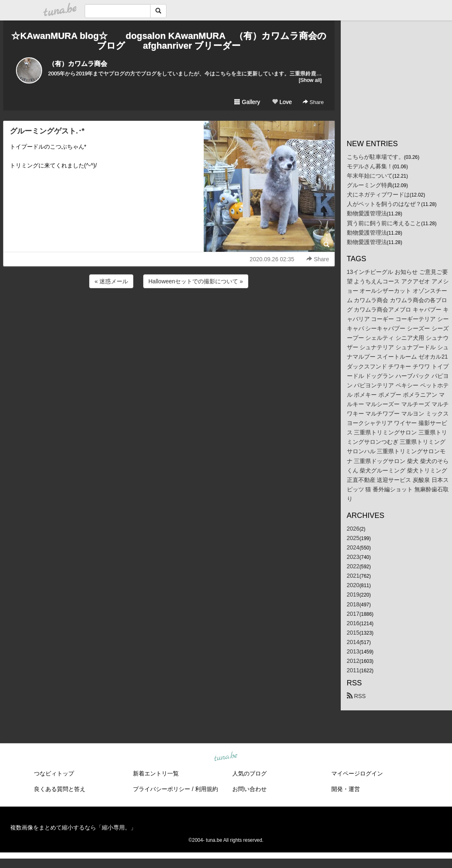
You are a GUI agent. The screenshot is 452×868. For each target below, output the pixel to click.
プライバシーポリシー (162, 789)
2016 (353, 623)
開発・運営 (346, 789)
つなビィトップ (54, 773)
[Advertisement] (169, 312)
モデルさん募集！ (370, 166)
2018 (353, 604)
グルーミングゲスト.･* (47, 131)
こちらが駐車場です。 (376, 157)
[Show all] (310, 80)
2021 (353, 576)
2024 (353, 547)
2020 (353, 585)
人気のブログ (250, 773)
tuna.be (226, 757)
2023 (353, 557)
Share (313, 102)
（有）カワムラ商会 (78, 64)
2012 (353, 661)
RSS (356, 696)
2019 (353, 594)
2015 (353, 633)
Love (282, 102)
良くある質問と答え (60, 789)
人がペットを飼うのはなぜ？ (384, 204)
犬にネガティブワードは (378, 194)
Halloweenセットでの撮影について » (196, 281)
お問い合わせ (250, 789)
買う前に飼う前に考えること (384, 223)
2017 (353, 614)
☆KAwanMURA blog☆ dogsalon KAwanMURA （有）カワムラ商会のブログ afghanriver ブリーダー (169, 41)
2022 (353, 566)
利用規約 (207, 789)
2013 (353, 651)
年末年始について (370, 176)
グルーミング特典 (370, 185)
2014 (353, 642)
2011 (353, 670)
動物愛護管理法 (367, 213)
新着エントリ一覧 (156, 773)
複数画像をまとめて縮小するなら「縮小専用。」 (73, 827)
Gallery (247, 102)
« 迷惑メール (111, 281)
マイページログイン (357, 773)
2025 (353, 538)
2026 (353, 529)
